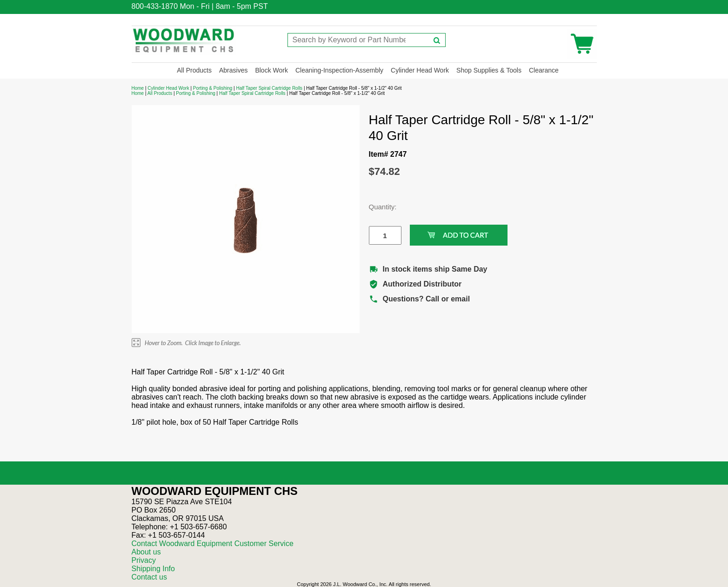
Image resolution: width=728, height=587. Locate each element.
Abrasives (233, 70)
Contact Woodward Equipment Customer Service (213, 544)
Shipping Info (153, 569)
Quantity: (378, 207)
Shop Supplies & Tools (489, 70)
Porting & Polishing (213, 88)
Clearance (544, 70)
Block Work (271, 70)
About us (146, 552)
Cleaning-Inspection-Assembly (339, 70)
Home (138, 88)
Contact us (149, 577)
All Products (194, 70)
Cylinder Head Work (420, 70)
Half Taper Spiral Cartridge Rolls (269, 88)
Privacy (144, 560)
